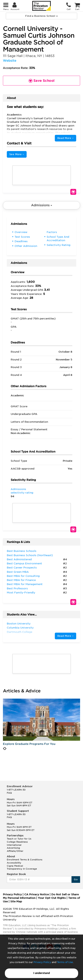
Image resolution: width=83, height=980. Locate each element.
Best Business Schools (22, 551)
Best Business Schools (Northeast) (30, 555)
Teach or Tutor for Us (19, 839)
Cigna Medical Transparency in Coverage (22, 867)
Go (76, 879)
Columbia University (20, 628)
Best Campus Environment (24, 563)
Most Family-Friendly (21, 593)
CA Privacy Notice (37, 894)
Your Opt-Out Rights (52, 898)
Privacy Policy (42, 962)
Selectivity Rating (59, 245)
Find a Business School (41, 16)
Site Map (16, 901)
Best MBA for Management (25, 584)
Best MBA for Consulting (23, 576)
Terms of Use (65, 962)
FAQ (9, 793)
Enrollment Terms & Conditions (25, 860)
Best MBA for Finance (21, 580)
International (14, 845)
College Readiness (17, 842)
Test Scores (22, 237)
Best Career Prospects (22, 568)
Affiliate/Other (15, 851)
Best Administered (19, 559)
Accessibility (14, 863)
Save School (73, 192)
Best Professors (17, 588)
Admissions (42, 205)
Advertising (13, 848)
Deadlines (21, 241)
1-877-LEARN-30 (16, 790)
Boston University (19, 624)
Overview (21, 232)
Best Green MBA (18, 572)
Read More (66, 138)
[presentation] (4, 749)
